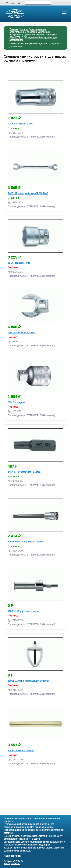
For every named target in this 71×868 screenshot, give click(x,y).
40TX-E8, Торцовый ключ (21, 124)
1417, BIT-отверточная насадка (24, 472)
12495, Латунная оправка (21, 751)
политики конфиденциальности (46, 842)
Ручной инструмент (34, 35)
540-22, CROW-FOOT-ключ (22, 333)
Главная (14, 29)
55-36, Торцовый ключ (19, 263)
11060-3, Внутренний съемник (24, 611)
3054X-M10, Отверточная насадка (26, 542)
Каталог (24, 29)
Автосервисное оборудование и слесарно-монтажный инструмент (30, 32)
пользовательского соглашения (20, 845)
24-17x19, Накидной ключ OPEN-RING (28, 193)
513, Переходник (17, 402)
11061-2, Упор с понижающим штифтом (29, 681)
